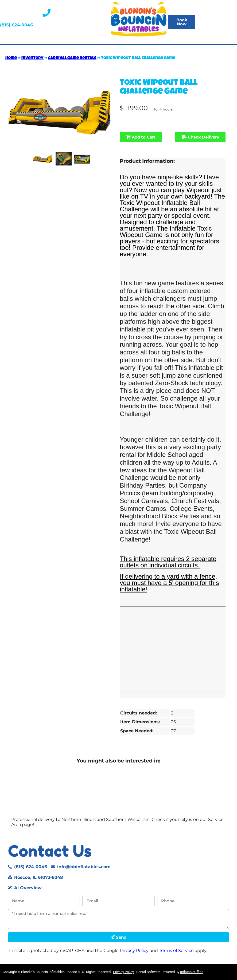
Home (11, 58)
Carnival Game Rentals (72, 58)
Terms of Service (176, 951)
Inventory (32, 58)
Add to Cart (141, 137)
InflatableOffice (192, 972)
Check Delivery (200, 137)
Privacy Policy (134, 951)
